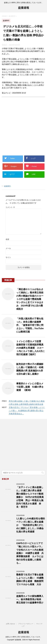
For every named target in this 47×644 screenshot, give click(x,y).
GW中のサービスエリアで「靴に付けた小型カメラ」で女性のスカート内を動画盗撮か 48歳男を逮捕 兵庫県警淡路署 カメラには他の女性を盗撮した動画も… (30, 553)
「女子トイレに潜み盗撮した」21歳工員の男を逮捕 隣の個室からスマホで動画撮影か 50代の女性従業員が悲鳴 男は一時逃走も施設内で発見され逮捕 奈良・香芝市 (30, 497)
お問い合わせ (10, 624)
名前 (7, 239)
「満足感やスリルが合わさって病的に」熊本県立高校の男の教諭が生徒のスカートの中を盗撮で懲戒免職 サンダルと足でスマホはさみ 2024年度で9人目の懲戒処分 (30, 299)
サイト (8, 257)
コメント (10, 207)
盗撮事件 (7, 186)
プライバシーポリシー (26, 624)
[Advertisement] (23, 128)
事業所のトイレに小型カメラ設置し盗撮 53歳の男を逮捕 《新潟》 (30, 387)
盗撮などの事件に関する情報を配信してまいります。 (24, 637)
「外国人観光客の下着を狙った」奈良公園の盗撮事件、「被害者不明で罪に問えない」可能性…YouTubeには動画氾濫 (30, 325)
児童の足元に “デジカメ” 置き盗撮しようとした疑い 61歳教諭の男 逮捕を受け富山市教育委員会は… (27, 411)
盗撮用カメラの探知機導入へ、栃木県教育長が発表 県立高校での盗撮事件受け (30, 599)
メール (8, 248)
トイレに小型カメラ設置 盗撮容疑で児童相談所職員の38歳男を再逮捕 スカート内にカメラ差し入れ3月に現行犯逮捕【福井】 (30, 348)
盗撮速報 (24, 8)
